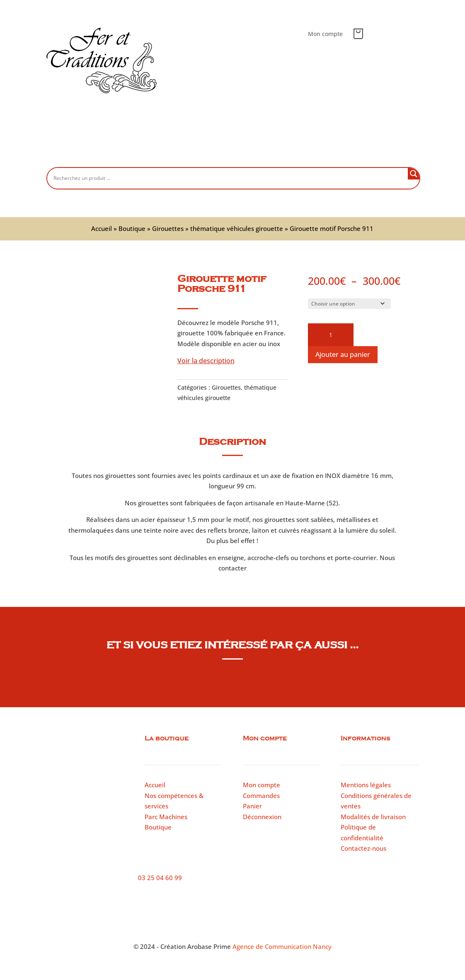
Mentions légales (366, 785)
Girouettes (168, 228)
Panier (252, 806)
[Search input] (230, 178)
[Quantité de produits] (331, 335)
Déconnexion (262, 817)
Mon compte (325, 34)
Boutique (144, 154)
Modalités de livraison (373, 817)
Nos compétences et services (213, 154)
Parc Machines (166, 817)
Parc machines (290, 154)
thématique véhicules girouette (237, 228)
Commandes (261, 796)
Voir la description (206, 361)
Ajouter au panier (343, 354)
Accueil (104, 154)
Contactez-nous (349, 154)
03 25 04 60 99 (160, 878)
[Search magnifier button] (414, 174)
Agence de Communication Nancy (282, 946)
